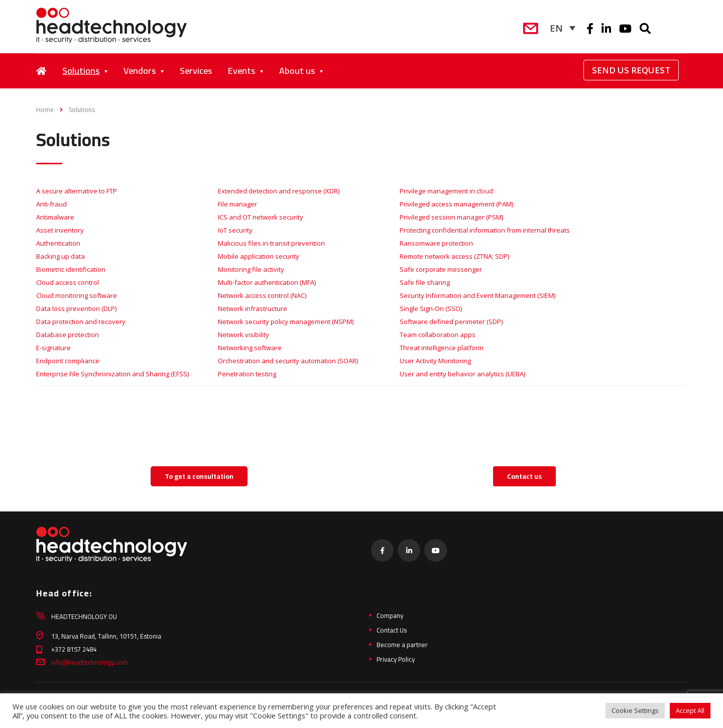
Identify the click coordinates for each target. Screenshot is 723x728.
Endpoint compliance (68, 361)
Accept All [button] (690, 710)
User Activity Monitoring (435, 361)
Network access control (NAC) (262, 295)
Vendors (140, 71)
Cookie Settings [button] (635, 710)
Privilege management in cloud (446, 191)
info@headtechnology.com (90, 662)
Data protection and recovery (81, 322)
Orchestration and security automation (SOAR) (288, 361)
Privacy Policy (396, 659)
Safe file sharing (425, 282)
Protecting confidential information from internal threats (485, 230)
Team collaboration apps (438, 335)
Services (196, 71)
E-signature (53, 348)
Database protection (68, 335)
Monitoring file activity (251, 269)
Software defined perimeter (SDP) (451, 322)
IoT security (235, 230)
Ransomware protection (436, 243)
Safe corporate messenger (441, 269)
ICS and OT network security (261, 217)
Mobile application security (259, 256)
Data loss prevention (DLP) (76, 308)
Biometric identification (71, 269)
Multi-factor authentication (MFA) (267, 282)
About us (297, 71)
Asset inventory (60, 230)
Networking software (250, 348)
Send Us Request (631, 70)
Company (390, 615)
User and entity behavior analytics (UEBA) (462, 374)
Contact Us (392, 630)
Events (242, 71)
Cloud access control (68, 282)
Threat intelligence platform (442, 348)
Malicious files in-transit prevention (271, 243)
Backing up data (61, 256)
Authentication (58, 243)
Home (45, 110)
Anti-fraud (51, 204)
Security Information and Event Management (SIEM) (477, 295)
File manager (237, 204)
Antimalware (55, 217)
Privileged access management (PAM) (456, 204)
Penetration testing (247, 374)
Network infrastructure (253, 308)
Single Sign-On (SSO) (431, 308)
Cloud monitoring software (77, 295)
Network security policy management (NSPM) (286, 322)
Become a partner (402, 645)
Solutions (81, 71)
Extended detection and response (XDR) (279, 191)
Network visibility (244, 335)
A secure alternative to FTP (77, 191)
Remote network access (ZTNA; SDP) (454, 256)
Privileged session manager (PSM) (451, 217)
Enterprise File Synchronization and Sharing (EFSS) (112, 374)
